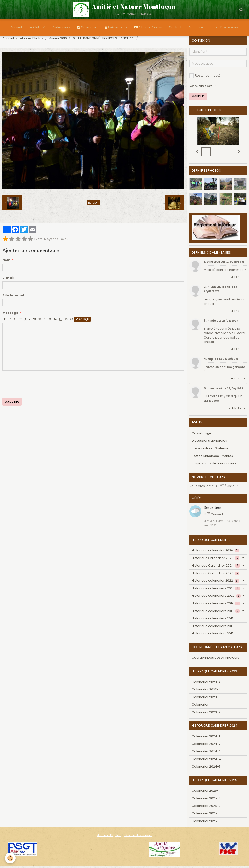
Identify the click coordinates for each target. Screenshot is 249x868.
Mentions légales (109, 837)
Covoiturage (202, 435)
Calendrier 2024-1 (206, 738)
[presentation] (39, 386)
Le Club (35, 27)
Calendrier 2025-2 (206, 808)
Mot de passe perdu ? (203, 88)
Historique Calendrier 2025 (215, 560)
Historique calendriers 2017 (213, 620)
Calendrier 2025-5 (206, 823)
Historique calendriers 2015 (213, 636)
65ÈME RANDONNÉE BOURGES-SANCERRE (104, 40)
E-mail (8, 280)
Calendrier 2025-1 (206, 793)
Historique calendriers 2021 (216, 590)
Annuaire (196, 27)
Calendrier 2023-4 (206, 684)
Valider (198, 98)
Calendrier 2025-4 (206, 815)
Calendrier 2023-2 (206, 714)
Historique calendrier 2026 (215, 553)
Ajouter (12, 404)
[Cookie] (10, 858)
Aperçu (82, 321)
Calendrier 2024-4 (206, 761)
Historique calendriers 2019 (216, 605)
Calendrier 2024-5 (206, 769)
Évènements (116, 27)
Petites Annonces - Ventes (212, 458)
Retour (93, 205)
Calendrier (88, 27)
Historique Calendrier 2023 (215, 575)
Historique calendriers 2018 (216, 613)
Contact (175, 27)
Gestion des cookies (138, 837)
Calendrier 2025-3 (206, 800)
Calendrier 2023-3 (206, 699)
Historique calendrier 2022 (215, 583)
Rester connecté (205, 78)
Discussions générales (209, 443)
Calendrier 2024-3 (206, 754)
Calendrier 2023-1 (206, 692)
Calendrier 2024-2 (206, 746)
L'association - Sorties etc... (213, 450)
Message (10, 315)
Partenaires (61, 27)
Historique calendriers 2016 (213, 628)
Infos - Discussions (224, 27)
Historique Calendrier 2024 (216, 568)
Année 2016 (58, 40)
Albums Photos (148, 27)
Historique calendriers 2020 (216, 598)
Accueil (16, 27)
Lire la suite (237, 279)
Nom (6, 262)
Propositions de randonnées (214, 465)
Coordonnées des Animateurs (215, 660)
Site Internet (13, 298)
